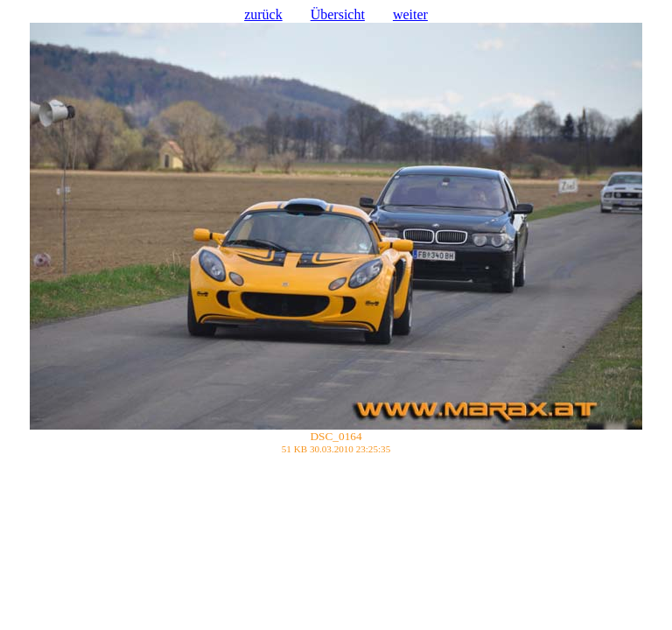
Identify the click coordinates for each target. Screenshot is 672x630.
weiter (410, 14)
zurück (263, 14)
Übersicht (338, 14)
